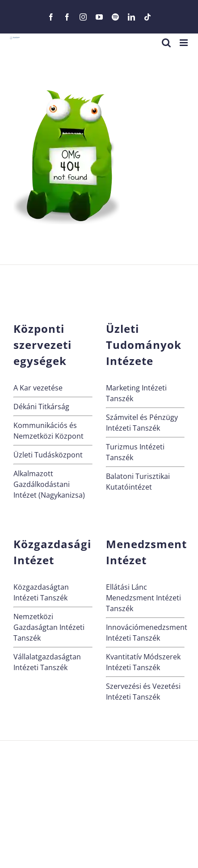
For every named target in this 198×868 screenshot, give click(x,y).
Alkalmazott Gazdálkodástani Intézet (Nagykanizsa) (49, 484)
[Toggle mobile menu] (184, 43)
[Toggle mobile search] (166, 43)
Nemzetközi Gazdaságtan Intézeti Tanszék (49, 627)
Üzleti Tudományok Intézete (144, 345)
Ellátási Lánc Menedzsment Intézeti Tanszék (143, 598)
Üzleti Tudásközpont (48, 455)
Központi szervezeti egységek (42, 345)
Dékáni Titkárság (41, 407)
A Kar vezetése (38, 388)
